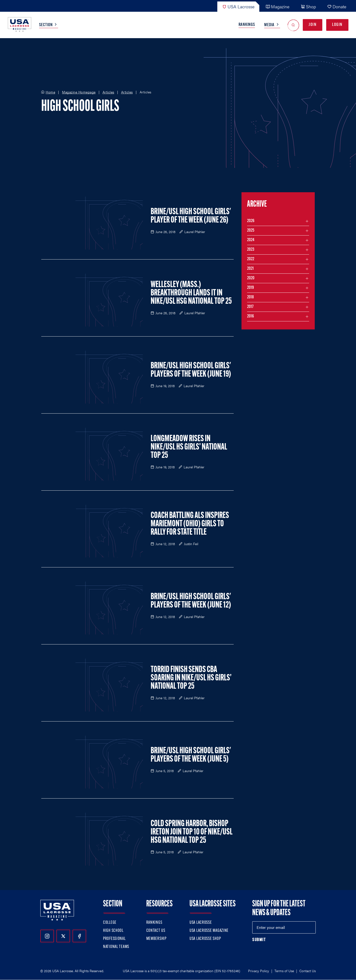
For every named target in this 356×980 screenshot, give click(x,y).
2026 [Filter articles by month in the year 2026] (251, 221)
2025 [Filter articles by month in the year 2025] (251, 231)
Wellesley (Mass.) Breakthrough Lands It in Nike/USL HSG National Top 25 (191, 293)
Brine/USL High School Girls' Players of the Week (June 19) (191, 370)
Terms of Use (284, 971)
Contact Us (156, 931)
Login (337, 25)
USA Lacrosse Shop (205, 939)
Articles (108, 92)
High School (113, 931)
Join (313, 25)
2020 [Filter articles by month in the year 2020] (251, 278)
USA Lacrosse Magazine (209, 931)
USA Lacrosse (238, 6)
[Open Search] (293, 25)
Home (50, 92)
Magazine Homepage (79, 92)
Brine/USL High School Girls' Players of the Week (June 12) (191, 601)
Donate (337, 6)
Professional (114, 939)
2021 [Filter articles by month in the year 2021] (250, 269)
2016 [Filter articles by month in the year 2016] (251, 316)
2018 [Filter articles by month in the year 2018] (251, 297)
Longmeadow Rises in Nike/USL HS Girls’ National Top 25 (189, 447)
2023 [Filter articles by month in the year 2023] (251, 250)
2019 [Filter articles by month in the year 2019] (251, 288)
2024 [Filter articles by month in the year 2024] (251, 240)
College (110, 923)
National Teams (116, 947)
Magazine (277, 6)
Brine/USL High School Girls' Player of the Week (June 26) (191, 216)
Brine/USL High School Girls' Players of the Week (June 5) (191, 755)
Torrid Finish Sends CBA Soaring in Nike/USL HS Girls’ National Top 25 (191, 678)
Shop (308, 6)
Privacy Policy (259, 971)
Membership (156, 939)
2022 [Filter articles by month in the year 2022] (251, 259)
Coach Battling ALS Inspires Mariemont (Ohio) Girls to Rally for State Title (190, 524)
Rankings (247, 25)
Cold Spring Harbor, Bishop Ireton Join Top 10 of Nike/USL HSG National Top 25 (192, 832)
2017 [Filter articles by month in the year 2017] (250, 307)
